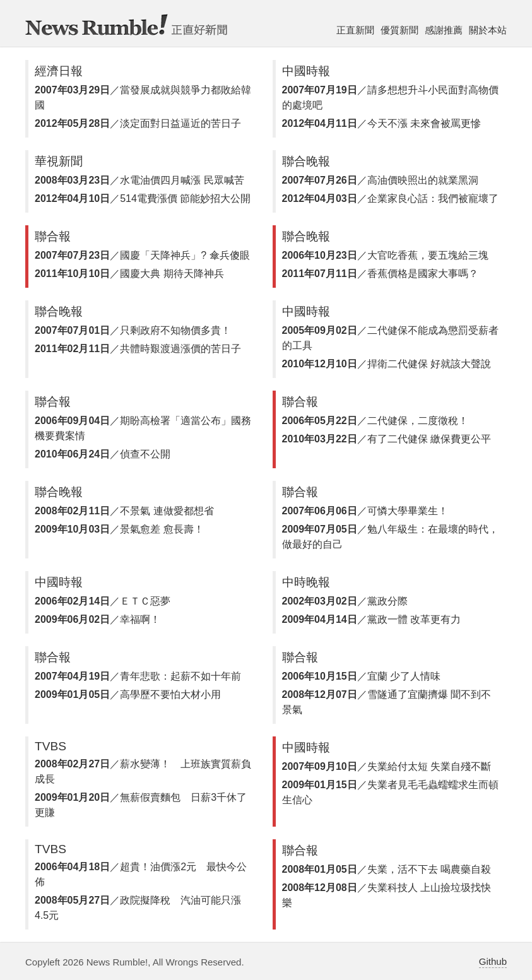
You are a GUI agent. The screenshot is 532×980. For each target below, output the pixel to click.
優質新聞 (399, 30)
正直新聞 (355, 30)
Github (493, 961)
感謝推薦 (444, 30)
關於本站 (488, 30)
